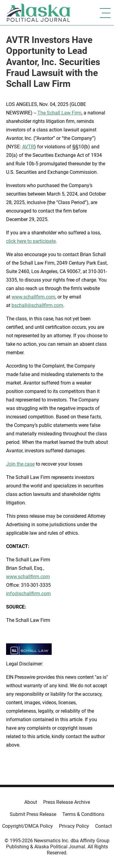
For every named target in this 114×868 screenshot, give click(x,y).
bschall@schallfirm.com (37, 305)
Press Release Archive (67, 802)
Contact (104, 826)
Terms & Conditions (83, 814)
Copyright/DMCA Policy (28, 826)
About (31, 802)
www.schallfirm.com (28, 577)
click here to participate (31, 241)
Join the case (20, 464)
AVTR (28, 147)
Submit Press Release (33, 814)
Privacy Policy (74, 826)
